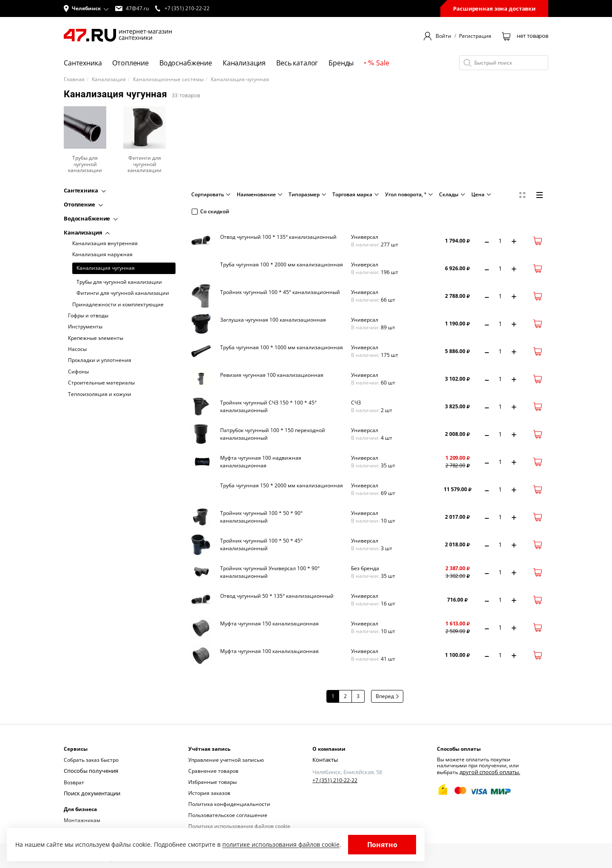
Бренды (341, 63)
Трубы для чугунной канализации (119, 282)
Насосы (77, 349)
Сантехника (83, 63)
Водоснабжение (186, 63)
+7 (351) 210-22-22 (335, 780)
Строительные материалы (101, 383)
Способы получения (89, 771)
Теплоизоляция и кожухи (100, 394)
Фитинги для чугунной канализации (123, 293)
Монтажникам (82, 819)
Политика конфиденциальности (229, 804)
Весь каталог (297, 63)
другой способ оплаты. (487, 772)
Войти (443, 36)
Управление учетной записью (226, 760)
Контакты (324, 760)
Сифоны (78, 372)
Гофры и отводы (88, 316)
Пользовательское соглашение (228, 815)
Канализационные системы (168, 79)
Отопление (130, 63)
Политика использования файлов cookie (239, 826)
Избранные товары (212, 782)
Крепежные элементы (96, 338)
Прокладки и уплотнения (100, 360)
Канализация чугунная (106, 268)
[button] (86, 8)
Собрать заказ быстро (91, 760)
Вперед (387, 696)
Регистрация (475, 36)
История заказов (209, 793)
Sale (378, 63)
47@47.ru (132, 8)
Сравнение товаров (213, 771)
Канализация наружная (102, 254)
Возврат (74, 782)
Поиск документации (91, 793)
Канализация (244, 63)
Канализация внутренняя (105, 243)
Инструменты (85, 327)
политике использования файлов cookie (281, 844)
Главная (74, 79)
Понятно (382, 845)
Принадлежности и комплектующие (118, 305)
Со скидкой (210, 211)
